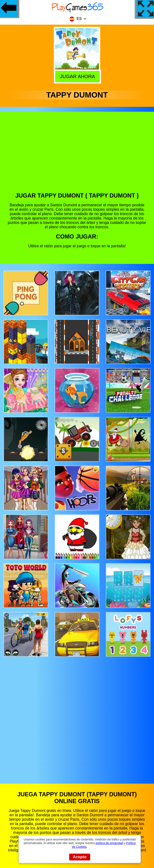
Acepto (80, 857)
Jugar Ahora (77, 76)
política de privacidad (109, 843)
